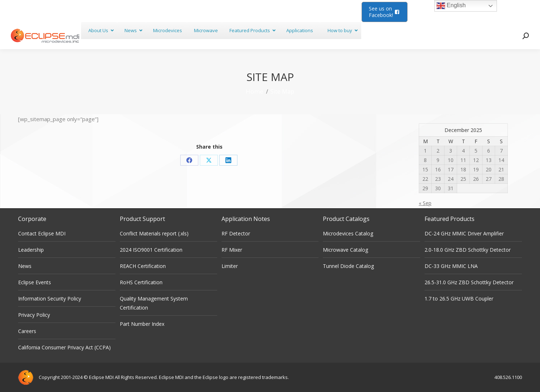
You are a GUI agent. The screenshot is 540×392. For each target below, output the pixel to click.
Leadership (31, 250)
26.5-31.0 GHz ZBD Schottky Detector (469, 282)
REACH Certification (143, 266)
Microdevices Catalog (348, 233)
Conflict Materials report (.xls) (154, 233)
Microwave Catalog (345, 250)
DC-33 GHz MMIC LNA (451, 266)
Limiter (230, 266)
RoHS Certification (141, 282)
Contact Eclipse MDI (42, 233)
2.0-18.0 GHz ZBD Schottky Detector (468, 250)
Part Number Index (142, 324)
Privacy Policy (34, 315)
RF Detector (236, 233)
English (451, 6)
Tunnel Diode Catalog (348, 266)
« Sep (425, 203)
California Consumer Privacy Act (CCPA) (64, 347)
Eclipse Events (35, 282)
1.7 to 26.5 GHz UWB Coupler (459, 299)
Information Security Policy (50, 299)
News (25, 266)
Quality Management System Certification (154, 303)
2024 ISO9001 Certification (151, 250)
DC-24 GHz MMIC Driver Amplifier (464, 233)
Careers (27, 331)
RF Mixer (232, 250)
